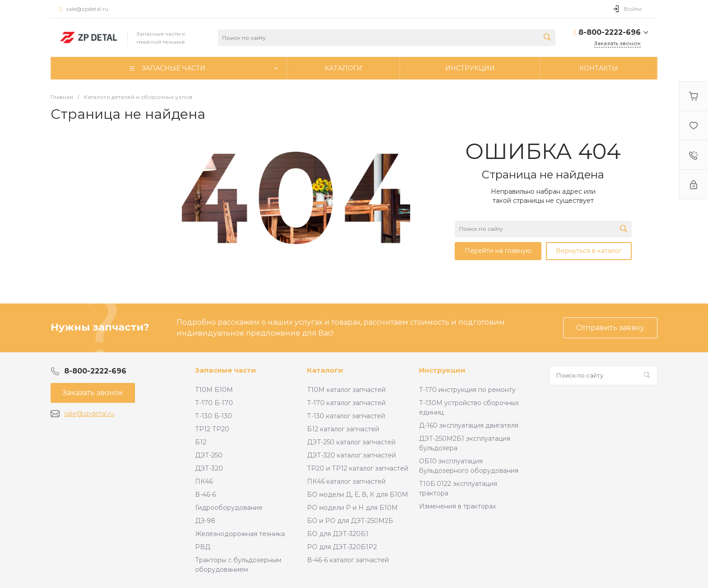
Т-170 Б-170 (214, 403)
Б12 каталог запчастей (343, 429)
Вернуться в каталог (589, 251)
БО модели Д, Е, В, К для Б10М (358, 495)
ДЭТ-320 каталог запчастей (352, 455)
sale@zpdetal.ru (87, 9)
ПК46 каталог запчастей (346, 481)
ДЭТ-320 (209, 468)
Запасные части (226, 370)
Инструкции (442, 370)
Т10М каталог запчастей (346, 390)
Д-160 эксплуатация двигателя (469, 425)
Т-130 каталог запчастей (346, 416)
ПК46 (204, 481)
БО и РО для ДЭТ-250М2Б (350, 521)
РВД (203, 547)
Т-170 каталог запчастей (346, 403)
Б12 (201, 442)
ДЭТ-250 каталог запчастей (351, 442)
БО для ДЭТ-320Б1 (338, 534)
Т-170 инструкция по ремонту (467, 390)
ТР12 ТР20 (212, 429)
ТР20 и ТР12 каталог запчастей (358, 468)
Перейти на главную (498, 251)
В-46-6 (205, 495)
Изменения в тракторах (457, 506)
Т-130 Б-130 (214, 416)
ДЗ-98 (205, 521)
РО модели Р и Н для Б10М (352, 508)
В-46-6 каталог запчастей (348, 560)
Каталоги (325, 370)
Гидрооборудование (229, 508)
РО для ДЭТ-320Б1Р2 (342, 547)
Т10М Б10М (214, 390)
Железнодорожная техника (240, 534)
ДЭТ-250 (209, 455)
